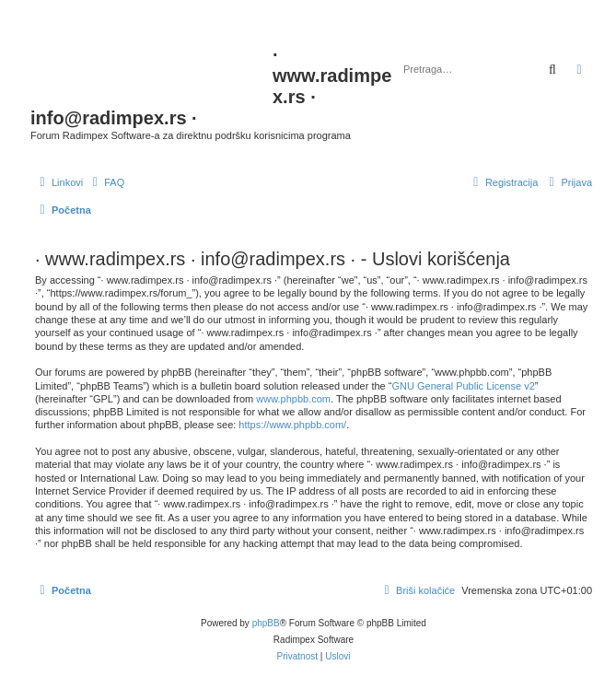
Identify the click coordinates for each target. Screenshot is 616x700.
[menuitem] (106, 182)
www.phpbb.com (293, 399)
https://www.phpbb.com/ (292, 425)
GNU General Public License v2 (463, 386)
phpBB (266, 623)
